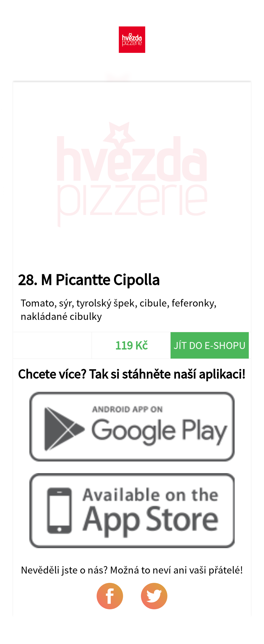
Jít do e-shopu (210, 345)
